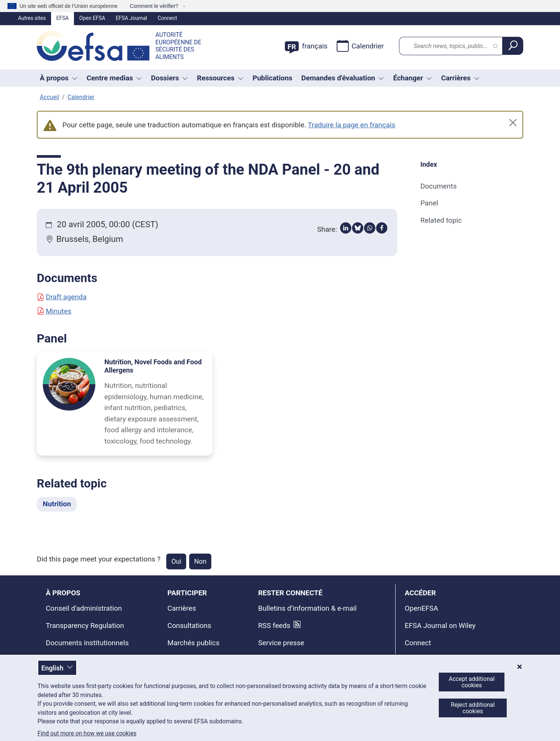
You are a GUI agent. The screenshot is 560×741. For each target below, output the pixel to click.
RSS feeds (274, 626)
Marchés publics (193, 643)
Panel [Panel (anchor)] (429, 203)
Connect (167, 18)
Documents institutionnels (87, 643)
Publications (272, 78)
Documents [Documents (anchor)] (439, 186)
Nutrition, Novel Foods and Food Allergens (153, 366)
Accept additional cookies (472, 682)
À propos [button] (59, 78)
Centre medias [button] (114, 78)
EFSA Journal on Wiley (440, 626)
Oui (176, 561)
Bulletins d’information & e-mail (308, 608)
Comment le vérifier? (155, 6)
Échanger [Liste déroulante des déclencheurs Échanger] (412, 78)
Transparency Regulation (85, 626)
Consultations (189, 626)
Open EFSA (92, 18)
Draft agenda (62, 297)
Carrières (182, 608)
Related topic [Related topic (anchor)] (441, 220)
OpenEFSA (421, 608)
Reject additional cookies (473, 708)
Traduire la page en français (352, 125)
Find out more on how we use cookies (87, 733)
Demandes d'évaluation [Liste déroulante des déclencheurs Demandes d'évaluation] (343, 78)
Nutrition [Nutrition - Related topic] (57, 504)
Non (200, 561)
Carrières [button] (460, 78)
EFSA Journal (131, 18)
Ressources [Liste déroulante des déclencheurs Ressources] (220, 78)
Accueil (49, 97)
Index (429, 164)
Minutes (54, 311)
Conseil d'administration (84, 608)
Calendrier (360, 46)
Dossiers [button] (169, 78)
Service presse (281, 643)
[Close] (513, 123)
